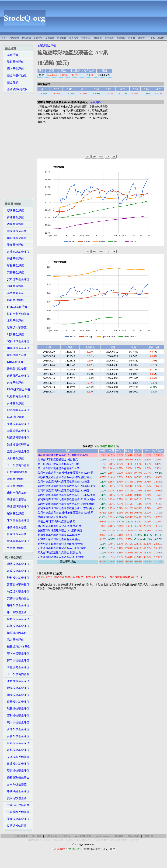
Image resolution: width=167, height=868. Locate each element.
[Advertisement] (108, 18)
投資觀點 (121, 38)
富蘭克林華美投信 (17, 585)
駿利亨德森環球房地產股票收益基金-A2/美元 (64, 482)
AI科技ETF (134, 840)
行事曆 (132, 38)
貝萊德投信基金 (16, 798)
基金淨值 (38, 38)
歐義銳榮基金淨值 (17, 431)
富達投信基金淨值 (17, 571)
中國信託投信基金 (17, 805)
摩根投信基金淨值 (17, 619)
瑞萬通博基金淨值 (17, 438)
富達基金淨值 (14, 217)
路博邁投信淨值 (16, 826)
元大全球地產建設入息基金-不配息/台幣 (61, 557)
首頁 (4, 38)
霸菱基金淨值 (14, 224)
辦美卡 (141, 38)
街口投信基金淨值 (17, 660)
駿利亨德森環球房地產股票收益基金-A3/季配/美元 (67, 486)
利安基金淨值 (14, 334)
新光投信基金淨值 (17, 688)
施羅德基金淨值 (16, 238)
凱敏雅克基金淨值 (17, 396)
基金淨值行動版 (16, 75)
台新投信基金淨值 (17, 736)
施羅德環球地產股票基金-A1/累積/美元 (60, 531)
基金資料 (95, 102)
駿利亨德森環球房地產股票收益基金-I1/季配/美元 (66, 508)
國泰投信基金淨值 (17, 695)
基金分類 (50, 38)
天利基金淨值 (14, 458)
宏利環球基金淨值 (17, 341)
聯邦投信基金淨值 (17, 771)
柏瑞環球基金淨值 (17, 348)
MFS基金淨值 (14, 383)
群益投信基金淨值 (17, 626)
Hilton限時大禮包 (84, 840)
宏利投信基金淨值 (17, 716)
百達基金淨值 (14, 403)
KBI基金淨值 (14, 362)
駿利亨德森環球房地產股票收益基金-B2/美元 (64, 491)
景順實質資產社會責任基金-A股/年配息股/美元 (65, 477)
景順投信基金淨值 (17, 819)
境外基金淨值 (14, 62)
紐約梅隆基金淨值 (17, 410)
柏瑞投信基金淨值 (17, 605)
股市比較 (74, 38)
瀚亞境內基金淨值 (17, 592)
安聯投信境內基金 (17, 598)
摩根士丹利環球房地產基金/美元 (56, 522)
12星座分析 (51, 836)
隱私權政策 (134, 836)
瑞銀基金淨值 (14, 300)
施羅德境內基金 (16, 633)
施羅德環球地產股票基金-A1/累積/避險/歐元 (63, 455)
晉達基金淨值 (14, 259)
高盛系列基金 (14, 293)
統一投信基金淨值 (17, 722)
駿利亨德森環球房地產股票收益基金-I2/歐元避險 (66, 504)
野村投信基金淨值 (17, 578)
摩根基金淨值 (14, 265)
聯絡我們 (148, 836)
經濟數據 (62, 38)
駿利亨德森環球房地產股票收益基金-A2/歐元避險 (66, 499)
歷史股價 (26, 38)
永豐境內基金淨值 (17, 681)
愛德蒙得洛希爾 (16, 369)
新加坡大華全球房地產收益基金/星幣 (59, 535)
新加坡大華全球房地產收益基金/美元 (59, 539)
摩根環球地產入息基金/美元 (54, 517)
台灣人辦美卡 (21, 836)
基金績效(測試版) (17, 89)
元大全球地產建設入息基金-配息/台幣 (59, 553)
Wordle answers (103, 836)
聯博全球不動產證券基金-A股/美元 (58, 460)
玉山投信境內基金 (17, 674)
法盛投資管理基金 (17, 445)
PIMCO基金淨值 (16, 307)
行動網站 (66, 836)
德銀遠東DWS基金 (18, 647)
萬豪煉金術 (59, 840)
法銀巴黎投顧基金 (17, 314)
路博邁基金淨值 (16, 527)
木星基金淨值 (14, 321)
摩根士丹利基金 (16, 493)
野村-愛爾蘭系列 (16, 472)
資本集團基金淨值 (17, 541)
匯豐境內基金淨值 (17, 667)
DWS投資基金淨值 (18, 389)
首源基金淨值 (14, 486)
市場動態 (14, 38)
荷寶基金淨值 (14, 479)
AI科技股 (97, 38)
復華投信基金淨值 (17, 702)
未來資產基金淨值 (17, 520)
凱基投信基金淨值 (17, 743)
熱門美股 (109, 38)
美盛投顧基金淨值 (17, 424)
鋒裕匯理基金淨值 (17, 376)
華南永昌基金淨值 (17, 654)
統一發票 (37, 836)
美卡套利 (48, 840)
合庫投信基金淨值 (17, 729)
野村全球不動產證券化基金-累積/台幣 (59, 526)
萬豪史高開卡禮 (35, 840)
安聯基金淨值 (14, 272)
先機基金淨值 (14, 548)
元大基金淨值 (14, 640)
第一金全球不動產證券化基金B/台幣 (59, 468)
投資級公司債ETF (101, 840)
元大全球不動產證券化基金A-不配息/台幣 (62, 548)
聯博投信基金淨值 (17, 564)
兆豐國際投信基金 (17, 812)
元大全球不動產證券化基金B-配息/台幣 (60, 544)
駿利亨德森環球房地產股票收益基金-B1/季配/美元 (67, 495)
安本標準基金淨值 (17, 279)
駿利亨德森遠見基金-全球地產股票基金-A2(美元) (66, 473)
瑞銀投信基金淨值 (17, 709)
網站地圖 (119, 836)
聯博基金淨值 (14, 210)
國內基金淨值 (14, 69)
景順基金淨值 (14, 245)
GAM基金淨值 (15, 417)
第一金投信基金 (16, 612)
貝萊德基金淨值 (16, 231)
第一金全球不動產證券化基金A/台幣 (59, 464)
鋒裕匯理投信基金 (17, 778)
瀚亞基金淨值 (14, 286)
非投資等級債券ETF (119, 840)
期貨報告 (85, 38)
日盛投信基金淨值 (17, 764)
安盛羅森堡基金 (16, 500)
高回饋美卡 (70, 840)
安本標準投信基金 (17, 757)
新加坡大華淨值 (16, 327)
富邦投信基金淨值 (17, 750)
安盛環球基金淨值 (17, 507)
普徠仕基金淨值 (16, 534)
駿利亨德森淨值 (16, 355)
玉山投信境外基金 (17, 465)
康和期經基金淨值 (17, 791)
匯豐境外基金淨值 (17, 451)
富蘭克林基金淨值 (17, 252)
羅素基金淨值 (14, 513)
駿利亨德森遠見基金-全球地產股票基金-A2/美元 (65, 513)
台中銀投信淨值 (16, 784)
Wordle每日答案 (83, 836)
